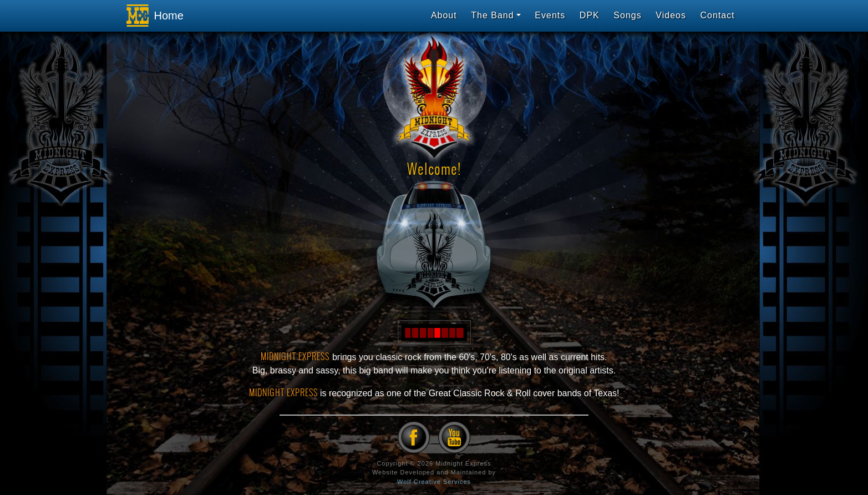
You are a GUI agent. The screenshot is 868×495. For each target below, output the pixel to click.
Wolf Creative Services (434, 482)
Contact (718, 15)
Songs (627, 15)
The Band (492, 15)
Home (152, 16)
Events (550, 15)
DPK (590, 15)
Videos (671, 15)
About (444, 15)
